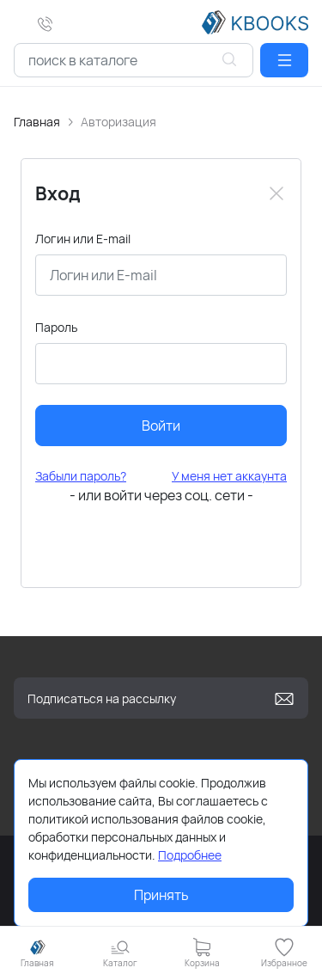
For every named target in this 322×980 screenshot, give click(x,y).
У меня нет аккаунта (229, 476)
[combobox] (134, 60)
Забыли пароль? (81, 476)
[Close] (276, 193)
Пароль (56, 327)
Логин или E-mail (83, 239)
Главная (37, 122)
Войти (161, 426)
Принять (161, 895)
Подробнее (190, 855)
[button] (284, 60)
